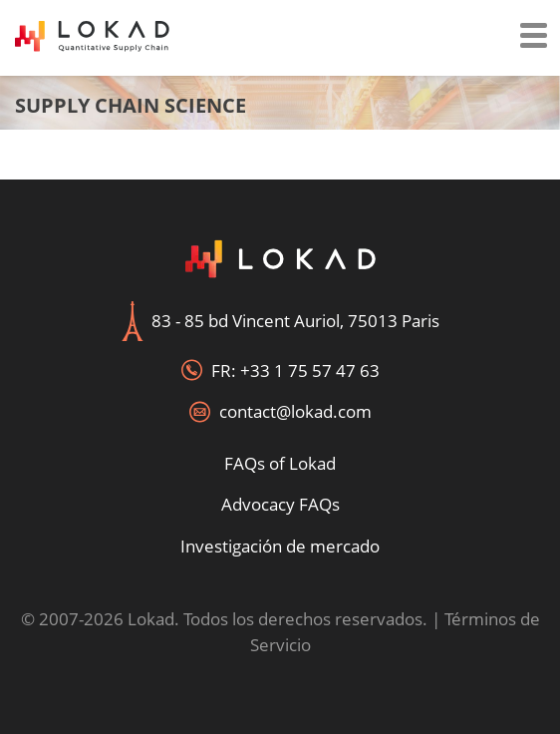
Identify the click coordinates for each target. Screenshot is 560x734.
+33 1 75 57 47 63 (310, 370)
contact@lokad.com (295, 411)
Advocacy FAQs (280, 504)
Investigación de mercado (280, 546)
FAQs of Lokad (280, 463)
